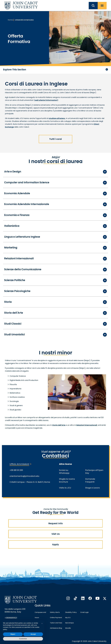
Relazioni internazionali (87, 425)
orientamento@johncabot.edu (24, 476)
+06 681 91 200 (16, 470)
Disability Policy (71, 612)
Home (10, 20)
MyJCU (68, 618)
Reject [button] (13, 634)
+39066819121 (11, 618)
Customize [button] (23, 639)
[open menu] (102, 6)
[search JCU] (93, 6)
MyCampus (69, 623)
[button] (42, 624)
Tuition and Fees (56, 623)
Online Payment (56, 618)
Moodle (68, 628)
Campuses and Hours (40, 615)
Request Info (56, 523)
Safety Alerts (55, 612)
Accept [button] (33, 634)
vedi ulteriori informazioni (46, 100)
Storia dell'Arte (59, 425)
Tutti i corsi (55, 139)
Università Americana (24, 20)
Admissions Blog (56, 628)
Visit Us (56, 534)
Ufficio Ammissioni (19, 464)
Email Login (85, 612)
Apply (55, 544)
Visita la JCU (65, 488)
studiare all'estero (57, 118)
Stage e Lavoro (92, 488)
